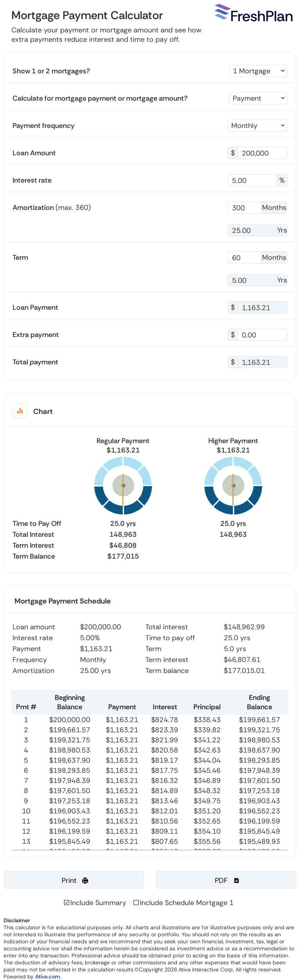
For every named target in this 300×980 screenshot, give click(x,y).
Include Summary (98, 903)
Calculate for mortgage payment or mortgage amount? (100, 98)
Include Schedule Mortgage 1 (187, 903)
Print (75, 881)
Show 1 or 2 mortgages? (51, 71)
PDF (228, 881)
